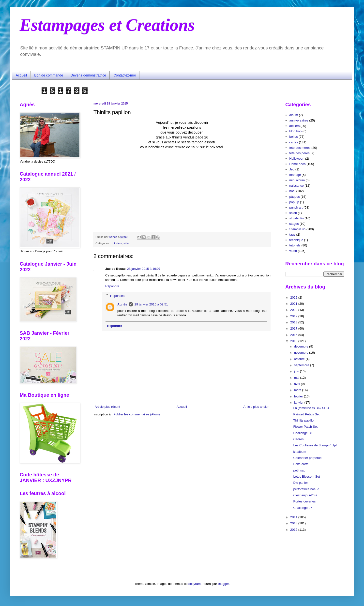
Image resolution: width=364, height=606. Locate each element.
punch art (296, 207)
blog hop (295, 131)
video (127, 243)
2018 (294, 322)
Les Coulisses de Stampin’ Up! (315, 445)
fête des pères (299, 153)
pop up (294, 202)
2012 (294, 530)
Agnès (122, 304)
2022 (294, 297)
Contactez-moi (124, 75)
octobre (300, 359)
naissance (296, 186)
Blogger (223, 584)
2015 (294, 341)
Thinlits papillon (304, 420)
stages (294, 224)
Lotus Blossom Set (306, 477)
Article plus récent (107, 407)
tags (292, 235)
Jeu (292, 169)
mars (298, 390)
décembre (302, 346)
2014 (294, 517)
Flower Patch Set (305, 427)
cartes (294, 142)
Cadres (298, 439)
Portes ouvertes (304, 501)
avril (297, 384)
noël (292, 191)
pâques (295, 197)
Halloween (297, 159)
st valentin (296, 218)
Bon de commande (49, 75)
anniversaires (299, 120)
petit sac (299, 470)
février (299, 396)
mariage (295, 175)
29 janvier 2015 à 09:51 (151, 304)
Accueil (21, 75)
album (294, 115)
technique (296, 240)
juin (297, 371)
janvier (299, 402)
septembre (302, 365)
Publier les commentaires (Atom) (137, 414)
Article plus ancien (257, 407)
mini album (297, 180)
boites (294, 137)
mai (297, 378)
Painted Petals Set (306, 414)
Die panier (300, 483)
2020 (294, 310)
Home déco (297, 164)
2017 (294, 328)
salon (293, 213)
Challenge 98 (303, 433)
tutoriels (117, 243)
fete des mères (300, 148)
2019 (294, 316)
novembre (302, 353)
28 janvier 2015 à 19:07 (144, 269)
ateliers (294, 126)
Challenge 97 (303, 508)
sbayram (195, 584)
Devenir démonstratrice (88, 75)
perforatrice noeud (306, 489)
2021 (294, 304)
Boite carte (301, 464)
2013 (294, 523)
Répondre (112, 286)
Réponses (117, 295)
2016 (294, 335)
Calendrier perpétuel (308, 458)
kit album (300, 452)
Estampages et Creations (107, 25)
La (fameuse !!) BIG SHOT (312, 408)
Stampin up (297, 229)
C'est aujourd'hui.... (307, 495)
